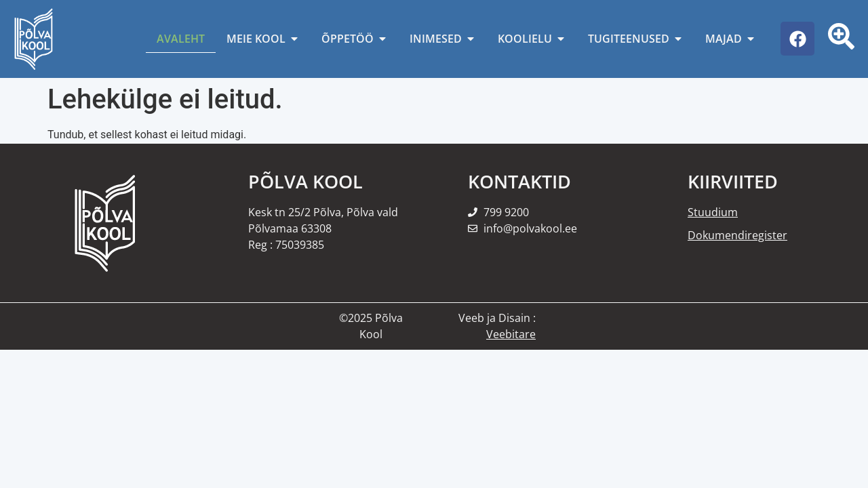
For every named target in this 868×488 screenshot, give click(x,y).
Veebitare (511, 334)
